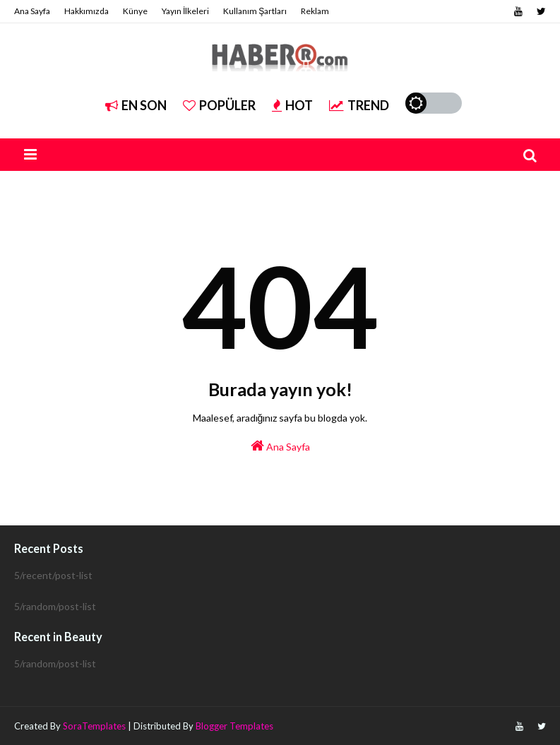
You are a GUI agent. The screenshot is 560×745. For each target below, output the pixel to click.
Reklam (315, 11)
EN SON (136, 105)
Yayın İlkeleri (185, 11)
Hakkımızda (87, 11)
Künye (135, 11)
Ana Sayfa (32, 11)
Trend (359, 105)
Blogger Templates (234, 726)
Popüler (219, 105)
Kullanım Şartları (255, 11)
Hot (292, 105)
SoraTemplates (94, 726)
